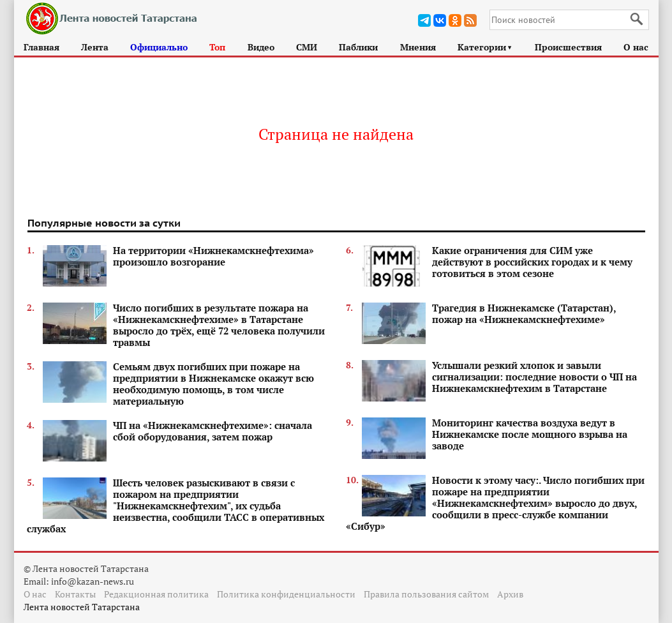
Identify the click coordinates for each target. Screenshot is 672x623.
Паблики (358, 47)
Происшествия (568, 47)
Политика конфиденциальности (286, 594)
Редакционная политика (156, 594)
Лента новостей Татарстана (82, 607)
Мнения (418, 47)
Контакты (75, 594)
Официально (159, 47)
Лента (95, 47)
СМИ (307, 47)
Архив (510, 594)
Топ (217, 47)
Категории (485, 47)
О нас (636, 47)
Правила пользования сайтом (426, 594)
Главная (41, 47)
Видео (261, 47)
